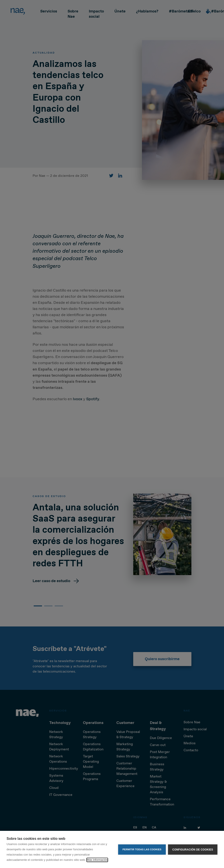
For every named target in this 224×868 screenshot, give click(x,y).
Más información (97, 860)
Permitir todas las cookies (142, 849)
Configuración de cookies (193, 849)
